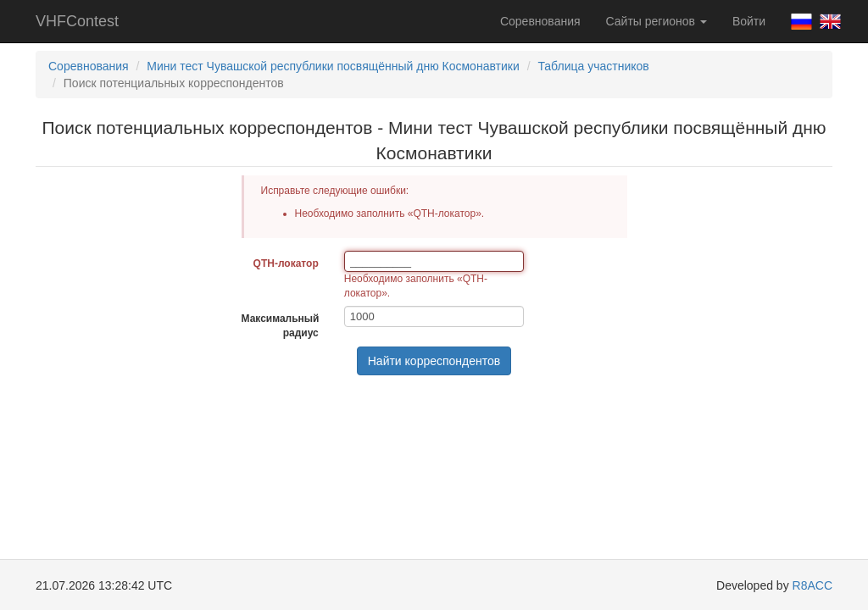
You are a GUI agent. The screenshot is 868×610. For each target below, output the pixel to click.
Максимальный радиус (281, 326)
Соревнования (540, 21)
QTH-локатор (286, 263)
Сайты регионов (657, 21)
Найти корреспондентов (434, 361)
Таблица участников (593, 66)
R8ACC (812, 585)
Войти (749, 21)
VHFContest (77, 21)
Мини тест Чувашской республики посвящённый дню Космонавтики (333, 66)
